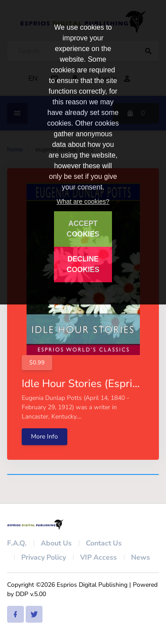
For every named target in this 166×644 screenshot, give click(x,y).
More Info (44, 437)
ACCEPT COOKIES (83, 229)
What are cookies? (83, 201)
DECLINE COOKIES (83, 264)
